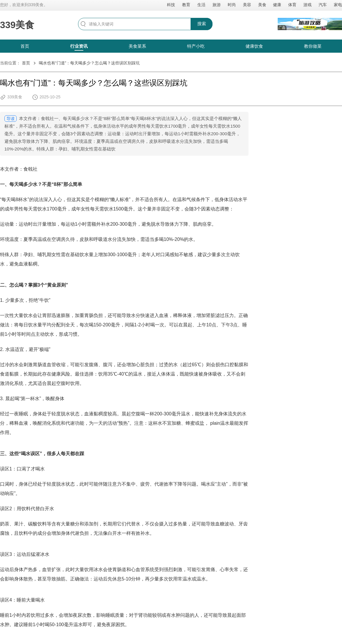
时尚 (232, 5)
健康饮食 (254, 46)
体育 (292, 5)
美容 (247, 5)
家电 (338, 5)
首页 (25, 46)
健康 (277, 5)
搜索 (202, 24)
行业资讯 (79, 46)
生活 (201, 5)
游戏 (308, 5)
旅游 (217, 5)
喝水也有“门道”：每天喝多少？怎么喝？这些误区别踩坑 (89, 63)
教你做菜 (313, 46)
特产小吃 (196, 46)
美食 (262, 5)
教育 (186, 5)
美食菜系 (137, 46)
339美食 (17, 25)
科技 (171, 5)
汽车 (323, 5)
